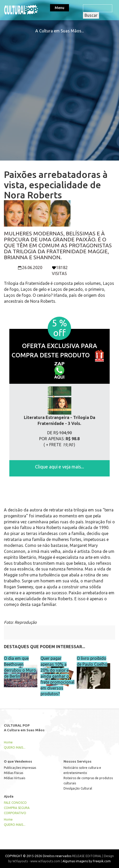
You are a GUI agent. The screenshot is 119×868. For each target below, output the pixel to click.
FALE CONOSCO (15, 803)
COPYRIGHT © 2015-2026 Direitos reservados (38, 856)
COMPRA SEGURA (17, 808)
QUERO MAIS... (15, 747)
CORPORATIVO (15, 813)
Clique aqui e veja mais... (59, 467)
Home (8, 742)
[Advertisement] (59, 93)
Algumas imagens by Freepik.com (87, 861)
